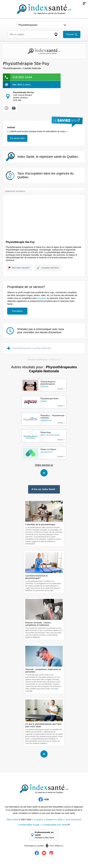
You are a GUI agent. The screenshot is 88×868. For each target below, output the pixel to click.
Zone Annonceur (73, 819)
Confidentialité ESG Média (55, 825)
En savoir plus (17, 138)
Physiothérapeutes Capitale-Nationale (32, 348)
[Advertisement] (44, 217)
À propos (39, 819)
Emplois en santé (54, 819)
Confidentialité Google (29, 825)
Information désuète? (21, 268)
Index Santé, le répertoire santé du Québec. (48, 157)
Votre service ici (44, 465)
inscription (42, 298)
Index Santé (12, 819)
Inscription (17, 311)
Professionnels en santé (45, 835)
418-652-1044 (22, 77)
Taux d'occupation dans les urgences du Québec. (46, 175)
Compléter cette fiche (50, 268)
